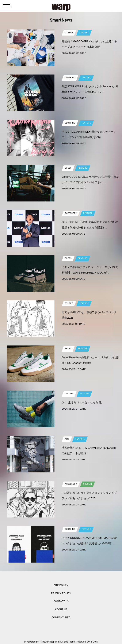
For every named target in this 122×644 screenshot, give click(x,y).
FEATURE (84, 33)
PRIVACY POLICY (61, 593)
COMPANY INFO (61, 618)
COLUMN (69, 394)
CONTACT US (61, 601)
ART (67, 439)
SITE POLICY (61, 585)
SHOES (68, 168)
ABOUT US (61, 610)
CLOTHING (70, 78)
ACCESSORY (71, 213)
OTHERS (69, 33)
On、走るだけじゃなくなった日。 (83, 402)
